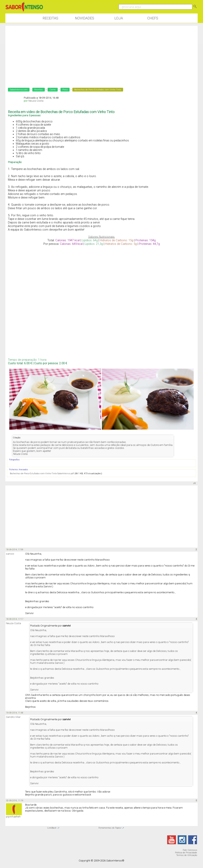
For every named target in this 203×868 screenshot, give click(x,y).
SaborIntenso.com (19, 90)
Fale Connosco (190, 850)
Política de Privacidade (186, 853)
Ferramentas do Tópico (110, 828)
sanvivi (10, 554)
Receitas (50, 18)
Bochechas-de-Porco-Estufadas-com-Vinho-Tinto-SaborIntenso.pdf (42, 474)
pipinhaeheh (13, 817)
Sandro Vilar (13, 717)
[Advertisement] (101, 53)
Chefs (153, 18)
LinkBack (52, 828)
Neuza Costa (36, 101)
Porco (65, 90)
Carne (53, 90)
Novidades (85, 18)
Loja (119, 18)
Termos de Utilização (187, 855)
